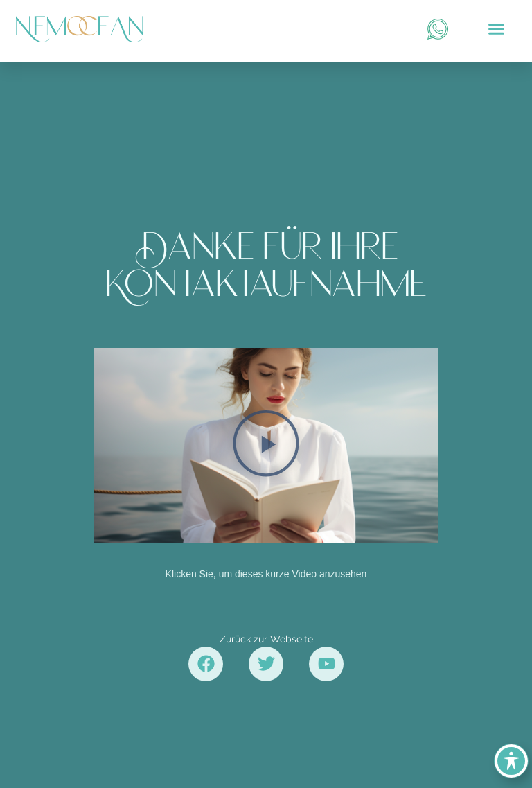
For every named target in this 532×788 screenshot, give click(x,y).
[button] (496, 29)
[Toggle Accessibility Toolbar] (511, 761)
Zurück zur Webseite (266, 639)
